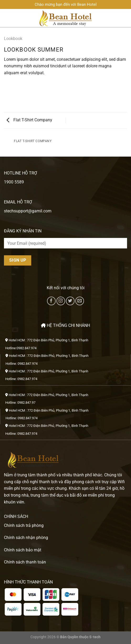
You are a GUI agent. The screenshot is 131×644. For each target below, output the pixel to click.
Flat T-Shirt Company (29, 120)
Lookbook (13, 39)
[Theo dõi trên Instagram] (61, 301)
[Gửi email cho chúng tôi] (80, 301)
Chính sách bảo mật (23, 550)
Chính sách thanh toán (25, 562)
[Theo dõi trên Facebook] (51, 301)
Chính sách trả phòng (24, 525)
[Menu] (7, 18)
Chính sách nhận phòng (26, 538)
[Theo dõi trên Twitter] (70, 301)
